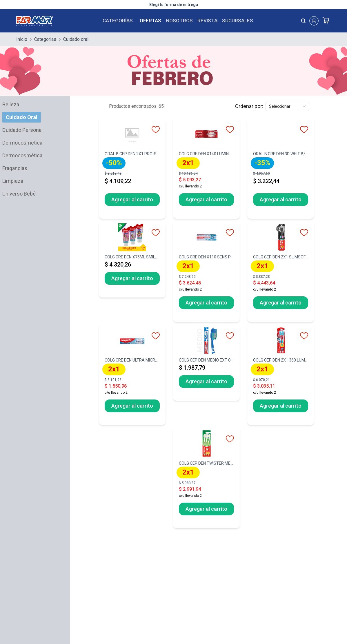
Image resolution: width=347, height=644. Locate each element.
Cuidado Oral (22, 117)
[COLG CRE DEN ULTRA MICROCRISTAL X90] (132, 376)
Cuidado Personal (22, 130)
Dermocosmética (22, 155)
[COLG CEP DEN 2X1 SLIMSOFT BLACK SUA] (281, 273)
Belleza (11, 104)
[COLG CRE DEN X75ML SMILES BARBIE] (132, 261)
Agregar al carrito (132, 199)
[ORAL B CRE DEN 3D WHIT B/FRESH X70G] (281, 170)
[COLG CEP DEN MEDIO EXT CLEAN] (206, 364)
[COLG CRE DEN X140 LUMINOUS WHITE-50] (206, 170)
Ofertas (150, 21)
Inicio (22, 39)
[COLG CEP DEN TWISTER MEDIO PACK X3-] (206, 479)
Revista (207, 21)
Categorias (45, 39)
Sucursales (238, 21)
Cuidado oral (76, 39)
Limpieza (13, 181)
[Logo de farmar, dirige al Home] (38, 21)
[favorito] (156, 129)
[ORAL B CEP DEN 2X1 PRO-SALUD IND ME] (132, 170)
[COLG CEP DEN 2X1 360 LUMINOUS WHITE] (281, 376)
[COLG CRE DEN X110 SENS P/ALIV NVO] (206, 273)
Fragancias (15, 168)
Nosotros (179, 21)
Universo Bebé (19, 194)
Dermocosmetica (22, 143)
